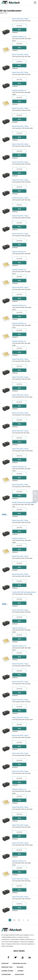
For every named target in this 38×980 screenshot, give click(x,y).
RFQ (19, 30)
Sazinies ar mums (7, 971)
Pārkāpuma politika (19, 964)
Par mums (20, 967)
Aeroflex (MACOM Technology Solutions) (24, 503)
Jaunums (20, 971)
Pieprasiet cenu (7, 967)
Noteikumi (5, 964)
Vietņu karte (19, 975)
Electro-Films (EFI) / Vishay (20, 19)
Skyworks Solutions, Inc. (19, 37)
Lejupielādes (6, 975)
